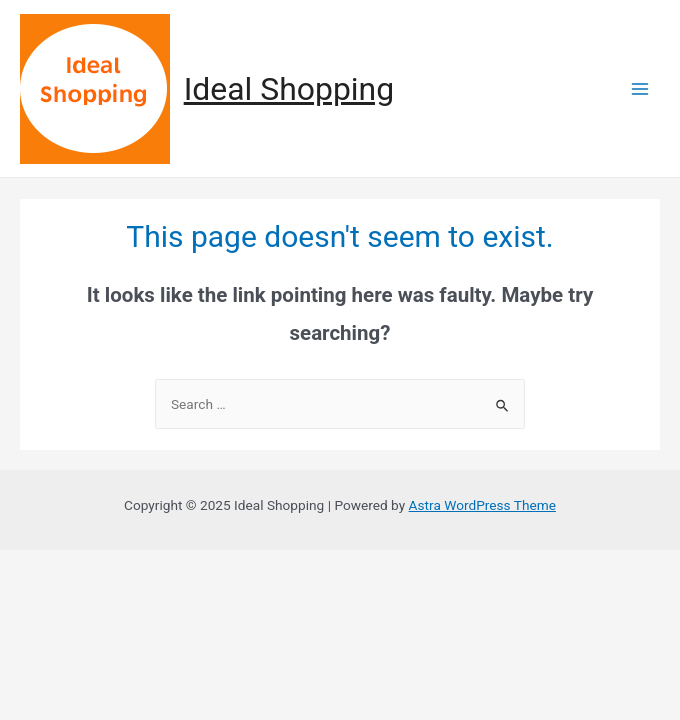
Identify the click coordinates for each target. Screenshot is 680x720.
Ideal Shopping (289, 89)
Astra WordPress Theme (482, 505)
